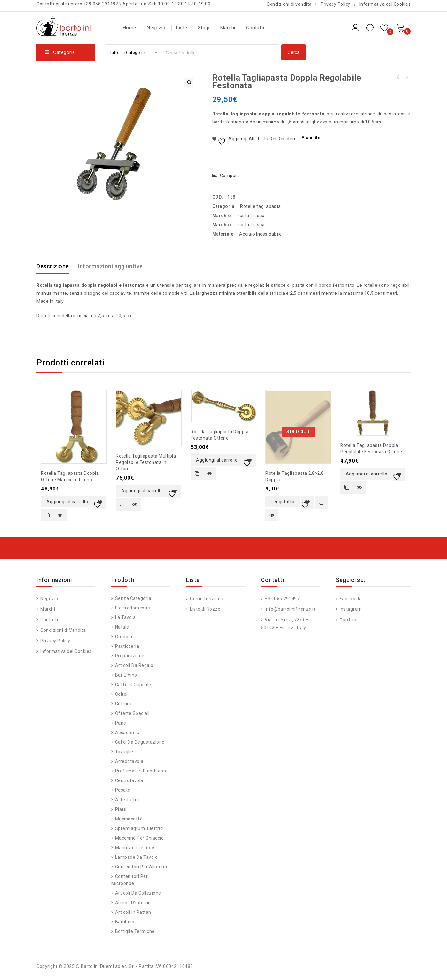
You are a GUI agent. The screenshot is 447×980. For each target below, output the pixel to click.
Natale (122, 627)
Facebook (350, 599)
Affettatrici (127, 800)
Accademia (127, 733)
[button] (189, 82)
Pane (121, 723)
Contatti (255, 28)
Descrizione (53, 266)
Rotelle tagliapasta (261, 206)
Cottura (123, 704)
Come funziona (206, 599)
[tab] (57, 266)
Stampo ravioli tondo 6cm (406, 77)
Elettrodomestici (133, 608)
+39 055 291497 (282, 599)
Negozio (156, 28)
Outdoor (124, 637)
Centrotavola (129, 780)
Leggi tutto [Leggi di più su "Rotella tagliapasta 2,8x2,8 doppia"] (283, 502)
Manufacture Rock (135, 848)
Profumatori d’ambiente (141, 771)
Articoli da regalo (134, 665)
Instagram (350, 609)
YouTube (349, 620)
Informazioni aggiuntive (110, 266)
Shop (204, 28)
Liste (182, 28)
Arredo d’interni (132, 903)
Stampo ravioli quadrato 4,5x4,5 (398, 77)
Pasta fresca (251, 216)
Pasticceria (127, 646)
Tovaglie (124, 752)
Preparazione (130, 656)
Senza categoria (133, 598)
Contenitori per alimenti (141, 867)
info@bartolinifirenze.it (290, 609)
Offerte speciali (132, 713)
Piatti (121, 809)
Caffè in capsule (133, 685)
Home (129, 28)
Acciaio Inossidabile (260, 234)
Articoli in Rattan (133, 912)
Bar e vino (126, 675)
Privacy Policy (336, 4)
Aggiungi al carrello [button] (67, 502)
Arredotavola (129, 761)
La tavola (125, 617)
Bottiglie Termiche (135, 931)
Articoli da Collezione (138, 893)
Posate (123, 790)
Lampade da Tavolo (137, 857)
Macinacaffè (129, 819)
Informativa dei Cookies (385, 4)
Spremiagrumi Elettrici (139, 828)
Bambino (125, 922)
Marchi (228, 28)
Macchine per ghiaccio (140, 838)
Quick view (60, 515)
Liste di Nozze (205, 609)
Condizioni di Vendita (63, 630)
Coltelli (122, 694)
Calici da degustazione (140, 742)
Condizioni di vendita (289, 4)
